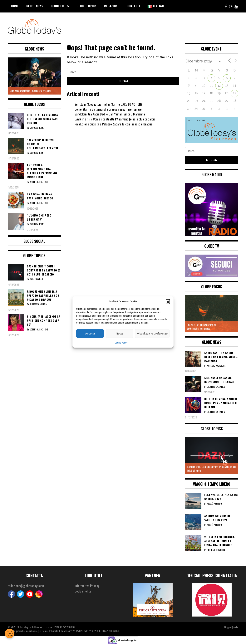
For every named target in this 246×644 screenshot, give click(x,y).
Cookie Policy (121, 343)
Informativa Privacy (87, 586)
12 (219, 86)
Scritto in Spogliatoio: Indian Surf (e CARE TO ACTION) (110, 104)
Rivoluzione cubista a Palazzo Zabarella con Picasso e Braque (114, 124)
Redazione (112, 6)
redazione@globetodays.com (27, 586)
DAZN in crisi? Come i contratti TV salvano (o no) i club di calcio (116, 119)
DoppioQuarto (231, 627)
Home (15, 6)
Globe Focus (60, 6)
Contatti (133, 6)
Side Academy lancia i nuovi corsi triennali (30, 91)
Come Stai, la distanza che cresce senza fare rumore (109, 109)
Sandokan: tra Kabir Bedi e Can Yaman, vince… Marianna (110, 114)
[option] (34, 76)
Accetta (90, 333)
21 (234, 93)
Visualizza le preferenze (152, 333)
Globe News (35, 6)
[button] (168, 301)
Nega (119, 333)
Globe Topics (86, 6)
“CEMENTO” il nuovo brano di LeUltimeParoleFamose (201, 327)
